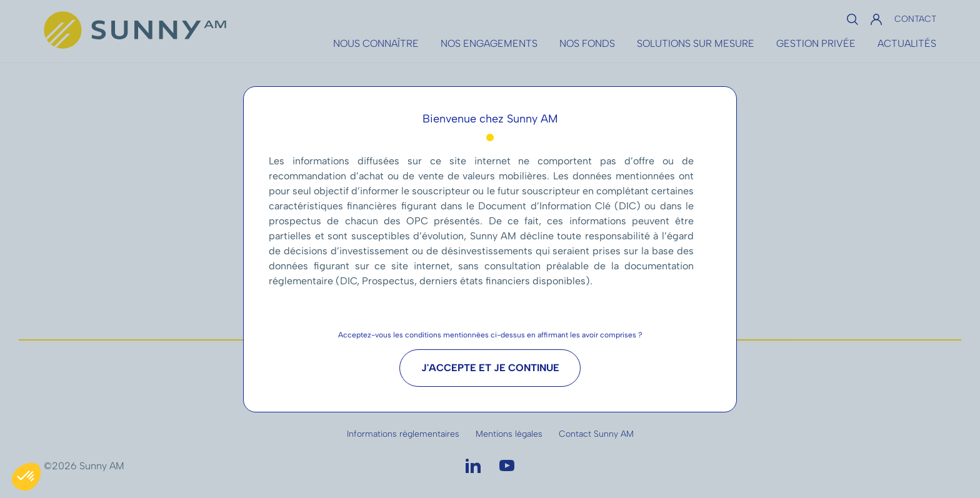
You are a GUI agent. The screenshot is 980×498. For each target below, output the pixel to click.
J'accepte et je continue (490, 368)
